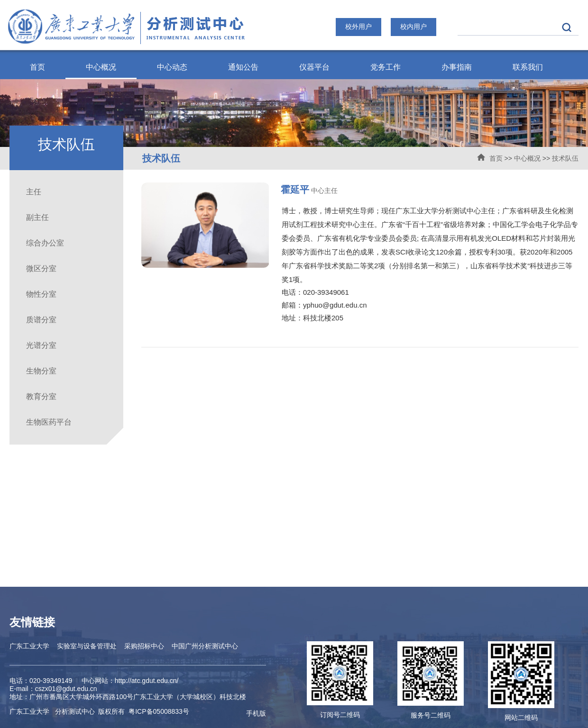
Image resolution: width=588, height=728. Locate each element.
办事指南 (457, 67)
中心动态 (172, 67)
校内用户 (413, 27)
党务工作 (386, 67)
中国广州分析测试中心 (205, 646)
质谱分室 (41, 320)
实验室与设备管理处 (87, 646)
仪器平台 (314, 67)
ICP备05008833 (159, 711)
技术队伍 (565, 158)
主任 (34, 192)
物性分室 (41, 294)
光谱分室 (41, 345)
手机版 (256, 713)
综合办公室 (45, 243)
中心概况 (101, 67)
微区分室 (41, 268)
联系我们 (528, 67)
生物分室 (41, 371)
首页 (37, 67)
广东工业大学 (29, 646)
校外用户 (358, 27)
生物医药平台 (49, 422)
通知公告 (243, 67)
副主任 (37, 217)
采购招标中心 (144, 646)
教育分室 (41, 396)
